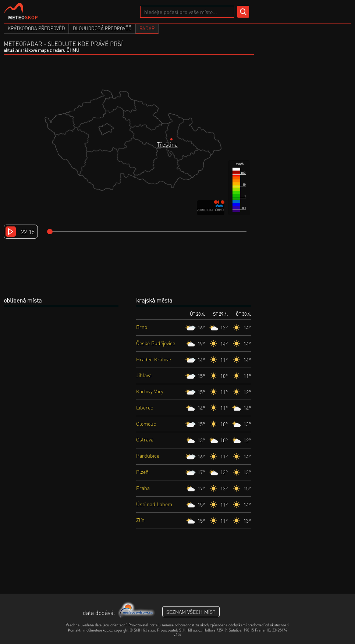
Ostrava (145, 439)
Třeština (167, 144)
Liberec (145, 407)
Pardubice (148, 455)
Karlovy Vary (150, 391)
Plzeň (142, 472)
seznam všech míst (191, 612)
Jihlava (144, 375)
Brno (142, 327)
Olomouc (146, 423)
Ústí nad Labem (154, 504)
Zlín (140, 520)
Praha (143, 488)
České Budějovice (156, 343)
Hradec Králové (154, 359)
